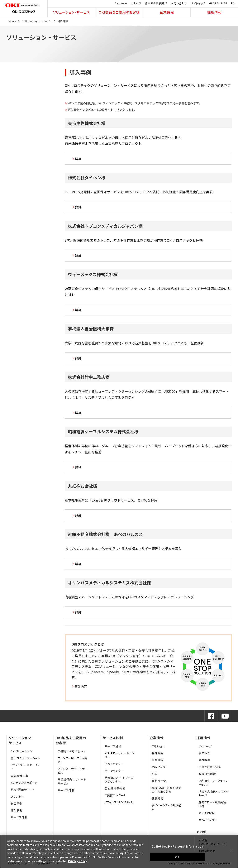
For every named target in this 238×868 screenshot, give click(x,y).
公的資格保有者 (115, 788)
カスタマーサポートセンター (120, 755)
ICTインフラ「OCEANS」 (119, 802)
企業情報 (167, 12)
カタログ (136, 3)
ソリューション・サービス (71, 12)
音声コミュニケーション (25, 758)
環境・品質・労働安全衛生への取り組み (166, 790)
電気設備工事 (19, 776)
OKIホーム (121, 3)
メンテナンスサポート (24, 783)
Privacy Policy (78, 861)
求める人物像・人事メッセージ (213, 793)
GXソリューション (22, 751)
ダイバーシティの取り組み (166, 807)
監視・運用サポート (23, 790)
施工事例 (16, 803)
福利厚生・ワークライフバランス (213, 783)
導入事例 (16, 810)
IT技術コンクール (116, 795)
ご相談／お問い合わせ (72, 751)
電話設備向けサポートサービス (72, 781)
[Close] (231, 851)
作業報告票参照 (156, 3)
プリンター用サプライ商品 (72, 760)
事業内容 (81, 686)
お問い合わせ (179, 3)
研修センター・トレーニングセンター (119, 779)
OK (177, 857)
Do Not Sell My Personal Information (177, 846)
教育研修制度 (207, 774)
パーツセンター (114, 771)
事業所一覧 (159, 781)
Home (12, 21)
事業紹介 (204, 753)
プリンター (17, 797)
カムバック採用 (208, 820)
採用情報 (214, 12)
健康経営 (157, 798)
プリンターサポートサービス (73, 771)
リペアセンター (114, 764)
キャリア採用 (207, 813)
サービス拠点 (113, 746)
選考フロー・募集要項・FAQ (213, 804)
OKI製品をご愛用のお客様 (119, 12)
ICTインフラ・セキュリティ (25, 767)
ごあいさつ (158, 746)
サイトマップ (198, 3)
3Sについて (159, 767)
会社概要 (157, 753)
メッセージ (205, 746)
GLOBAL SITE (218, 3)
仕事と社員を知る (210, 767)
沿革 (154, 774)
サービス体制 (19, 817)
